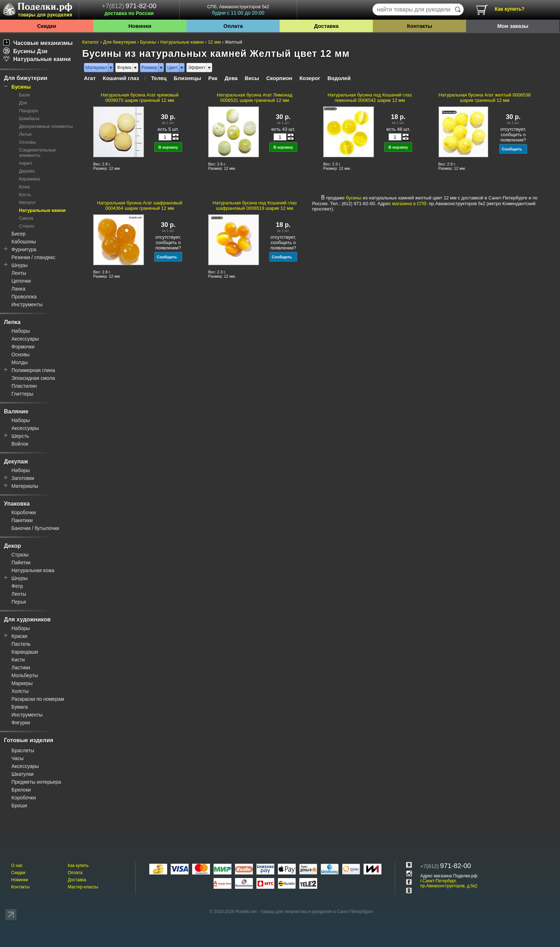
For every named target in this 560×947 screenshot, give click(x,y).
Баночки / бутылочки (35, 528)
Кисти (18, 660)
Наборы (21, 331)
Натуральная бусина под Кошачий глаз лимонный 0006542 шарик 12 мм (369, 98)
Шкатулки (22, 774)
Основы (27, 142)
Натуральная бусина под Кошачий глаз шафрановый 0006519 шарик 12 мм (254, 205)
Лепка (12, 322)
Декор (12, 546)
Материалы (25, 486)
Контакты (419, 26)
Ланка (18, 289)
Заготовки (23, 478)
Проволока (24, 297)
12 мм (214, 42)
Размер (149, 67)
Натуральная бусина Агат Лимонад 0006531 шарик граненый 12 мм (255, 98)
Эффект (197, 67)
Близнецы (187, 78)
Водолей (339, 78)
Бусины (21, 87)
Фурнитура (24, 249)
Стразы (20, 555)
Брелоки (21, 790)
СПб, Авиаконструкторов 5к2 (238, 10)
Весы (252, 78)
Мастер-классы (83, 887)
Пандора (28, 111)
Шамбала (29, 118)
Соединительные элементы (37, 153)
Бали (24, 95)
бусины (354, 198)
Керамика (29, 179)
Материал (96, 67)
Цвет (172, 67)
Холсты (20, 691)
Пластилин (24, 386)
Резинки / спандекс (33, 257)
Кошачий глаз (121, 78)
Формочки (23, 347)
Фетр (17, 586)
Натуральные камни (37, 59)
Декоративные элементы (46, 126)
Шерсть (20, 436)
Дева (231, 78)
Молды (20, 362)
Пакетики (22, 520)
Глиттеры (22, 394)
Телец (159, 78)
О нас (17, 866)
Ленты (19, 273)
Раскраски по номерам (38, 699)
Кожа (24, 187)
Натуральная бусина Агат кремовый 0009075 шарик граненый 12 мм (139, 98)
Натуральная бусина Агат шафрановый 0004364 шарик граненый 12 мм (140, 205)
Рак (213, 78)
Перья (19, 602)
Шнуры (19, 265)
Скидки (47, 26)
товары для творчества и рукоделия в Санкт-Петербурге (316, 912)
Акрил (25, 163)
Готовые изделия (29, 740)
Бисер (19, 234)
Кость (25, 195)
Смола (26, 218)
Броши (19, 805)
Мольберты (25, 675)
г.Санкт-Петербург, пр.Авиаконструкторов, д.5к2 (449, 883)
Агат (90, 78)
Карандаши (25, 652)
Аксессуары (25, 339)
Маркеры (22, 683)
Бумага (20, 707)
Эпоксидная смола (33, 378)
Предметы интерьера (36, 782)
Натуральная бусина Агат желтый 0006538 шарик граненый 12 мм (484, 98)
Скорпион (279, 78)
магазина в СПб (409, 204)
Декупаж (16, 462)
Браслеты (23, 750)
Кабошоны (24, 242)
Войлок (20, 444)
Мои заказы (513, 26)
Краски (19, 636)
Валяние (16, 411)
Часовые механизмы (38, 43)
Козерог (310, 78)
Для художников (27, 619)
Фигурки (21, 723)
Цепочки (21, 281)
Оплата (233, 26)
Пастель (21, 644)
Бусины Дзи (25, 51)
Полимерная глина (33, 370)
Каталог (91, 42)
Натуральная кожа (33, 570)
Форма (124, 67)
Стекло (27, 226)
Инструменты (27, 304)
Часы (17, 758)
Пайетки (21, 562)
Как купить (78, 866)
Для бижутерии (26, 78)
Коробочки (24, 512)
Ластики (21, 668)
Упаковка (17, 504)
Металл (27, 202)
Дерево (27, 171)
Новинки (140, 26)
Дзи (23, 103)
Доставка (326, 26)
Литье (25, 134)
